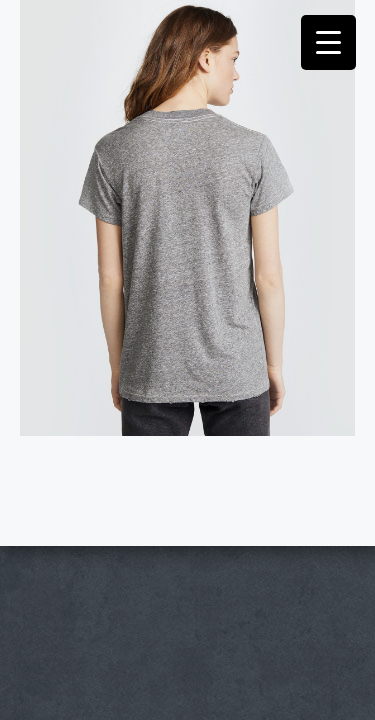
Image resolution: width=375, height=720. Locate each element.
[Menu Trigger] (328, 42)
